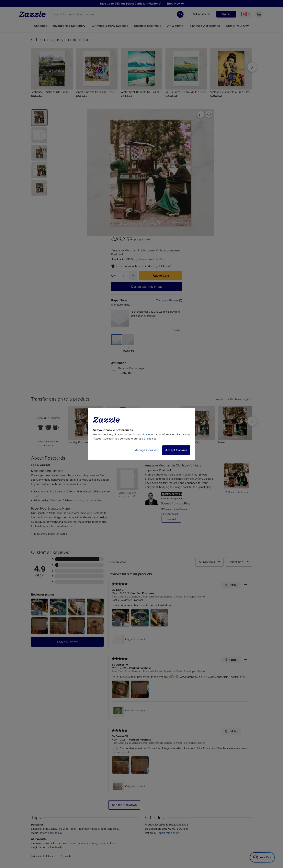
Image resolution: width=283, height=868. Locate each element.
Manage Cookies (146, 450)
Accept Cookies (176, 450)
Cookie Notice (141, 434)
